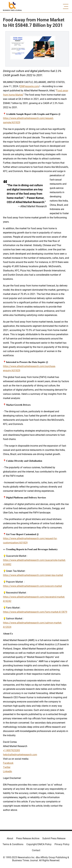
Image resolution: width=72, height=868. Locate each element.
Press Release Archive (28, 838)
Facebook (8, 763)
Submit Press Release (54, 838)
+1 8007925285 (11, 750)
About (10, 838)
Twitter (7, 767)
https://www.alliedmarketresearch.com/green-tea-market (33, 575)
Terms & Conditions (13, 844)
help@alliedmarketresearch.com (20, 755)
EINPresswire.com (29, 86)
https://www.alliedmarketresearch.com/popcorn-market (32, 586)
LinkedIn (8, 771)
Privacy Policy (62, 844)
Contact (36, 850)
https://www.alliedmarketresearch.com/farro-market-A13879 (35, 612)
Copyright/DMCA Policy (39, 844)
